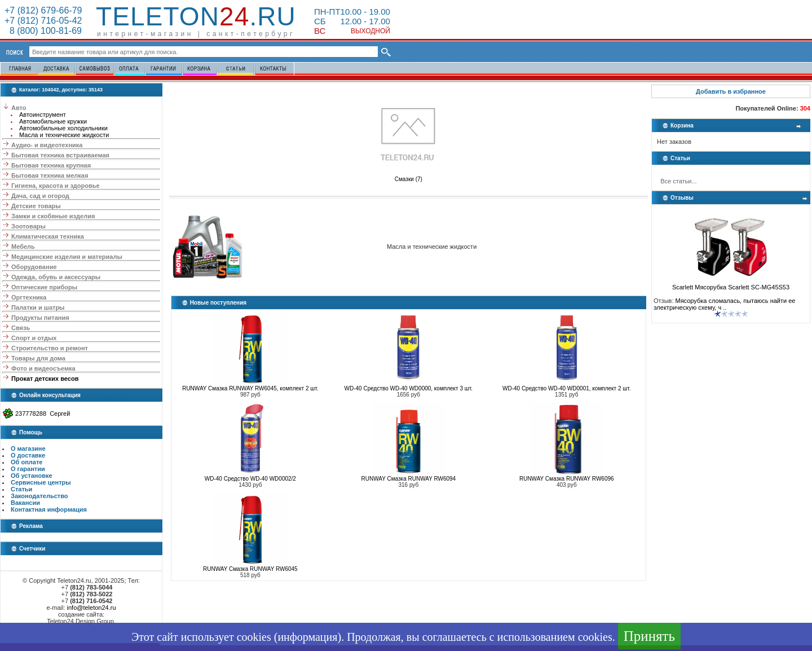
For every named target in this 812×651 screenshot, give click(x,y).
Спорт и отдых (34, 338)
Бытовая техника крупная (51, 165)
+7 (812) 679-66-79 (43, 10)
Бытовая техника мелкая (50, 175)
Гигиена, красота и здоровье (56, 186)
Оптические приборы (44, 287)
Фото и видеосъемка (43, 368)
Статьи (21, 489)
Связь (21, 328)
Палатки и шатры (38, 307)
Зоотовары (28, 226)
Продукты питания (40, 318)
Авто (19, 108)
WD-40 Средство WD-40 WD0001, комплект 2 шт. (567, 388)
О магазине (28, 448)
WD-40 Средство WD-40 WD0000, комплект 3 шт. (409, 388)
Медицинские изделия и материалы (67, 257)
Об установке (32, 476)
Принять (649, 636)
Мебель (23, 247)
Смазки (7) (408, 177)
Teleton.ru (196, 16)
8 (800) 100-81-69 (43, 31)
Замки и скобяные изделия (53, 216)
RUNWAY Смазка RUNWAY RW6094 (408, 479)
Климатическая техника (48, 236)
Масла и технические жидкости (64, 135)
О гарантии (28, 469)
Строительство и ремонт (50, 348)
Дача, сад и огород (40, 196)
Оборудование (34, 267)
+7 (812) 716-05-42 (43, 21)
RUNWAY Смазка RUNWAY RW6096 (567, 479)
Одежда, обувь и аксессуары (56, 277)
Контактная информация (49, 509)
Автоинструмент (43, 115)
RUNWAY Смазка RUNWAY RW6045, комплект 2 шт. (250, 388)
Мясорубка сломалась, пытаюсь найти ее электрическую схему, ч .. (724, 304)
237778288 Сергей (43, 414)
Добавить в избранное (731, 91)
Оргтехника (29, 297)
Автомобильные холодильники (63, 128)
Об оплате (27, 462)
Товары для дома (38, 358)
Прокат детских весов (45, 379)
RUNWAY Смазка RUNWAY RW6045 (250, 569)
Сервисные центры (41, 482)
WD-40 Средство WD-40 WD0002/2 (250, 479)
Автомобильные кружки (53, 121)
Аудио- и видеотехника (47, 145)
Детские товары (36, 206)
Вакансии (25, 503)
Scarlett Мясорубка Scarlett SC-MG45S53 (731, 284)
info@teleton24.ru (92, 608)
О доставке (28, 455)
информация (307, 637)
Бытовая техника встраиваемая (60, 155)
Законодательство (39, 496)
